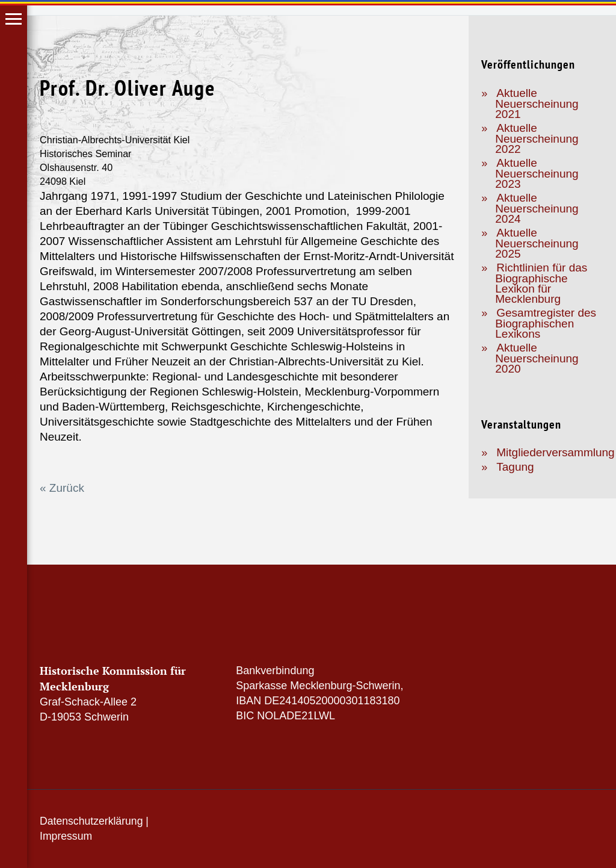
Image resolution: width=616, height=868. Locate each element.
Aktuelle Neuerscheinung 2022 (537, 138)
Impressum (66, 836)
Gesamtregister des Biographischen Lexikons (546, 323)
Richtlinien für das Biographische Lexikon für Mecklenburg (541, 283)
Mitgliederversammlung (555, 452)
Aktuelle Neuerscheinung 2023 (537, 173)
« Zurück (62, 488)
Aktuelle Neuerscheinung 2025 (537, 243)
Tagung (515, 467)
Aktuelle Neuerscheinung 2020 (537, 358)
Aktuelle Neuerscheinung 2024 (537, 208)
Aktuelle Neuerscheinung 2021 (537, 104)
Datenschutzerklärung (91, 821)
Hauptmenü (14, 19)
